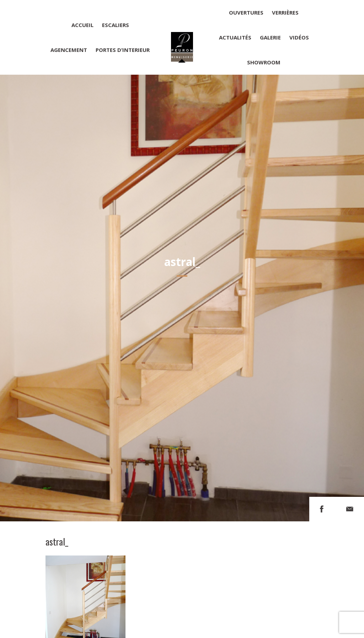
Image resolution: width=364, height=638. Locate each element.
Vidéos (299, 37)
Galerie (270, 37)
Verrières (285, 12)
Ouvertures (246, 12)
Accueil (82, 25)
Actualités (235, 37)
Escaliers (116, 25)
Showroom (264, 62)
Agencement (69, 50)
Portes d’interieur (123, 50)
